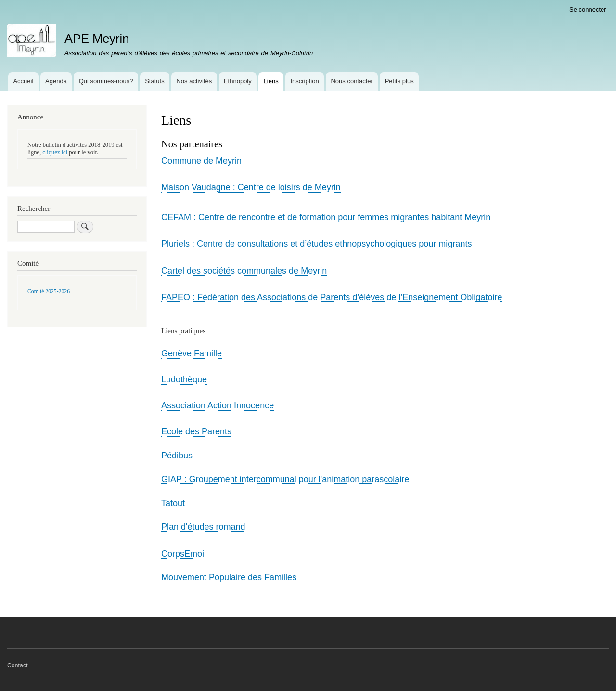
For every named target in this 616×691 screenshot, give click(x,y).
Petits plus (399, 81)
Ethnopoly (238, 81)
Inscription (304, 81)
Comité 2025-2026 (49, 292)
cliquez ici (55, 152)
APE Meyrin (97, 39)
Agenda (56, 81)
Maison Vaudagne (196, 187)
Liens (271, 81)
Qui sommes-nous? (106, 81)
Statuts (154, 81)
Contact (18, 665)
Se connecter (588, 9)
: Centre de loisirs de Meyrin (286, 187)
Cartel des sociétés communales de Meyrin (244, 271)
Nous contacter (352, 81)
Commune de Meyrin (201, 161)
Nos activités (194, 81)
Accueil (23, 81)
